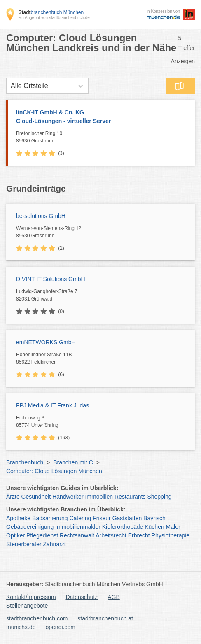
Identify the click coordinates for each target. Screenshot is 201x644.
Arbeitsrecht (111, 535)
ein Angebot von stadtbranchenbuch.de (54, 18)
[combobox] (11, 86)
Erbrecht (139, 535)
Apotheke (18, 518)
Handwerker (68, 497)
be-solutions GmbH (41, 216)
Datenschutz (82, 597)
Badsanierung (50, 518)
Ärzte (13, 497)
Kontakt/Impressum (31, 597)
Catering (80, 518)
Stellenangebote (27, 606)
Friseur (102, 518)
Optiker (15, 535)
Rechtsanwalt (77, 535)
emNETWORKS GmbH (46, 342)
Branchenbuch (25, 462)
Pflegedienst (42, 535)
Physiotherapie (171, 535)
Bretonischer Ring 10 (103, 137)
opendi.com (60, 627)
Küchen (154, 527)
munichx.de (21, 627)
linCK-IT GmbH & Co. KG (101, 117)
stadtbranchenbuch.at (105, 618)
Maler (173, 527)
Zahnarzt (55, 544)
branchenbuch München (51, 12)
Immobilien (99, 497)
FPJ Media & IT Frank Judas (53, 405)
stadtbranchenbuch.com (37, 618)
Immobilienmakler (78, 527)
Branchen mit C (73, 462)
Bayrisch (154, 518)
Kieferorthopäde (123, 527)
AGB (114, 597)
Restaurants (130, 497)
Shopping (159, 497)
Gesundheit (36, 497)
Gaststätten (127, 518)
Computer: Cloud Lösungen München (54, 471)
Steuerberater (24, 544)
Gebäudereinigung (30, 527)
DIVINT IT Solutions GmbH (51, 279)
